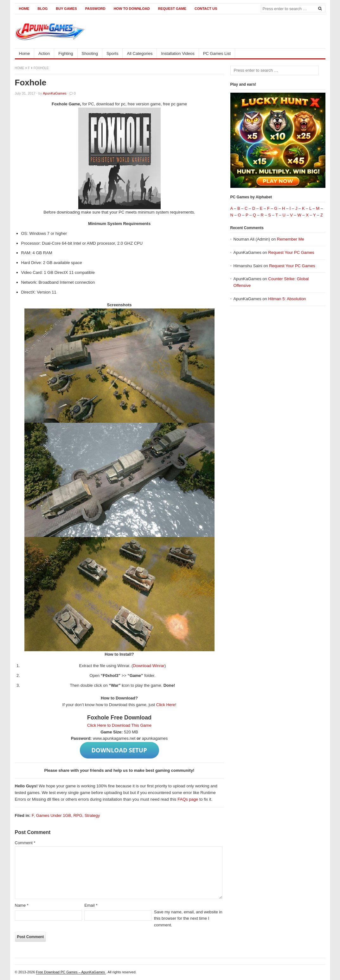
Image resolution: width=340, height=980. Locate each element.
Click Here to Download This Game (119, 725)
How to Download (132, 9)
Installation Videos (178, 53)
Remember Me (291, 239)
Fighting (66, 53)
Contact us (206, 9)
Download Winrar (149, 666)
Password (95, 9)
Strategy (92, 815)
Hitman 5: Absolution (287, 299)
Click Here (166, 705)
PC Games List (217, 53)
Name (22, 905)
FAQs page (188, 799)
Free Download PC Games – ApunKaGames (71, 972)
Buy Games (66, 9)
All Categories (140, 53)
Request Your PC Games (291, 252)
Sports (112, 53)
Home (24, 9)
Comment (25, 843)
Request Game (172, 9)
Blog (43, 9)
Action (44, 53)
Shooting (90, 53)
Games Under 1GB (54, 815)
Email (91, 905)
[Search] (320, 8)
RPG (78, 815)
